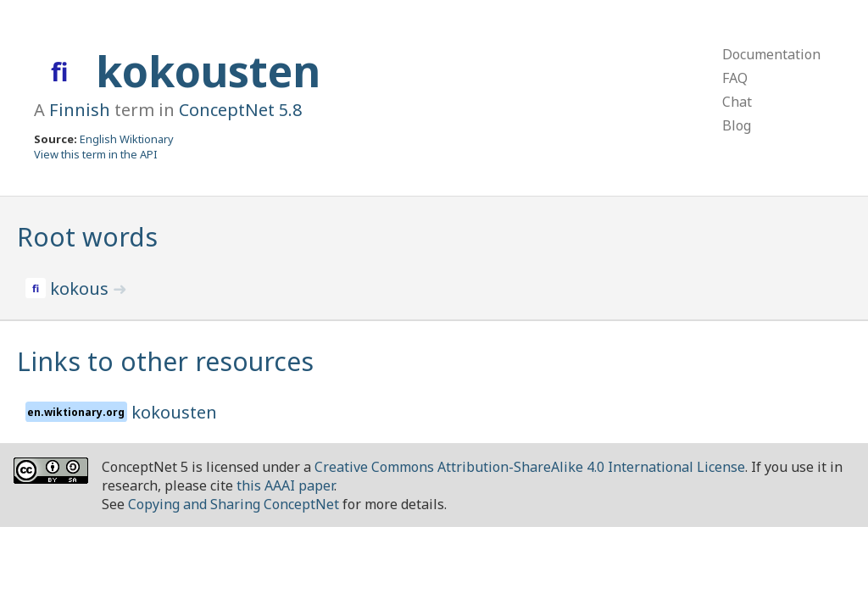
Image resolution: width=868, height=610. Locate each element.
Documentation (771, 54)
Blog (737, 125)
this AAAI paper (285, 485)
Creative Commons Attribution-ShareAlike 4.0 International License (530, 467)
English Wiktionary (127, 139)
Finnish (80, 110)
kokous (81, 288)
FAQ (735, 78)
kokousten (208, 71)
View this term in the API (96, 154)
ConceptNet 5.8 (240, 110)
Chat (737, 102)
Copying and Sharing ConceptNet (234, 504)
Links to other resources (165, 361)
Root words (87, 237)
